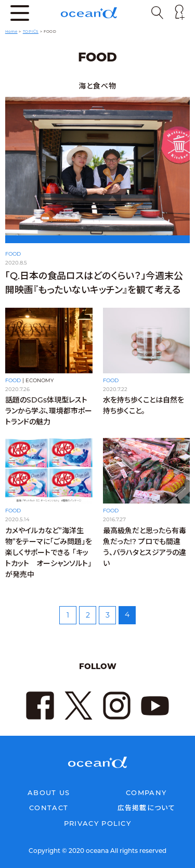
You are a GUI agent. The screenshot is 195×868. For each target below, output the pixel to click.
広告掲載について (146, 808)
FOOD (13, 254)
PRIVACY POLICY (97, 823)
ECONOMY (40, 380)
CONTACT (49, 808)
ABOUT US (49, 792)
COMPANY (146, 792)
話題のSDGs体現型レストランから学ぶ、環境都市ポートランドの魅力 (49, 411)
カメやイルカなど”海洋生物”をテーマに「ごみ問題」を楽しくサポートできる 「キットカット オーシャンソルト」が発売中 (49, 555)
